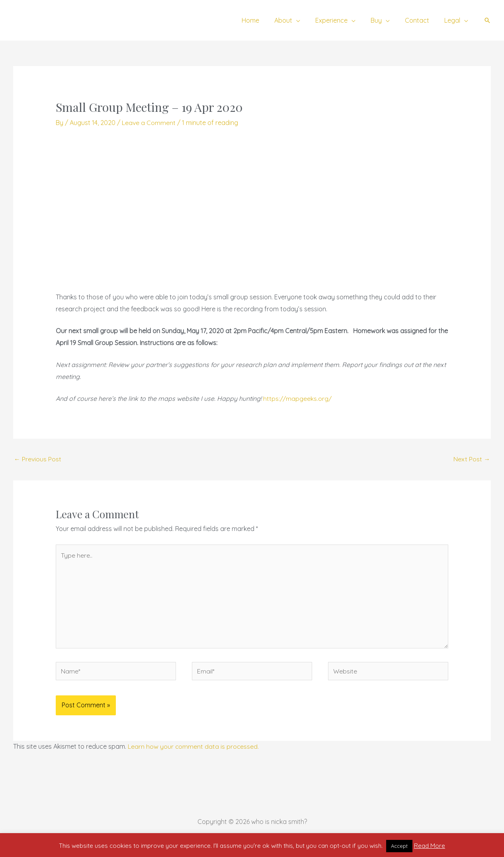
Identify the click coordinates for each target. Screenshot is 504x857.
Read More (430, 846)
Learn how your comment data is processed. (194, 747)
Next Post (472, 459)
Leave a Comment (149, 123)
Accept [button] (399, 846)
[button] (487, 20)
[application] (307, 20)
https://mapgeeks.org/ (297, 398)
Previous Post (38, 459)
